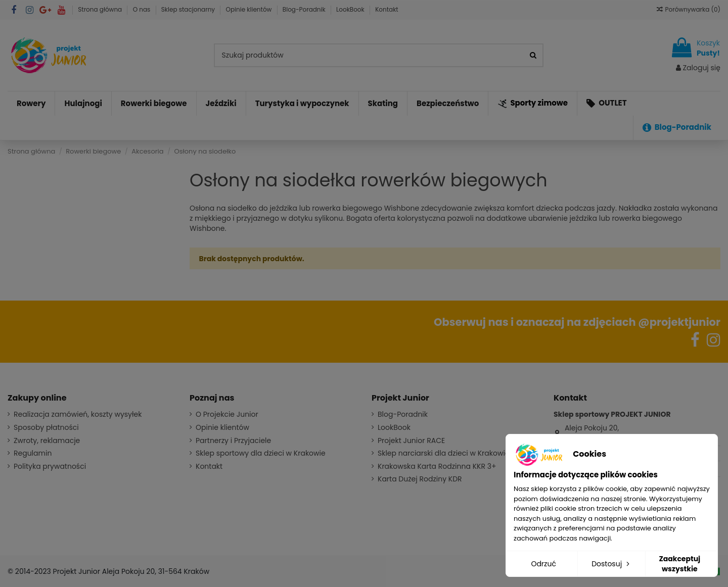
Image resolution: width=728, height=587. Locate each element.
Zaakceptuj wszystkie (679, 564)
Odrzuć (543, 564)
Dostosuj (611, 564)
